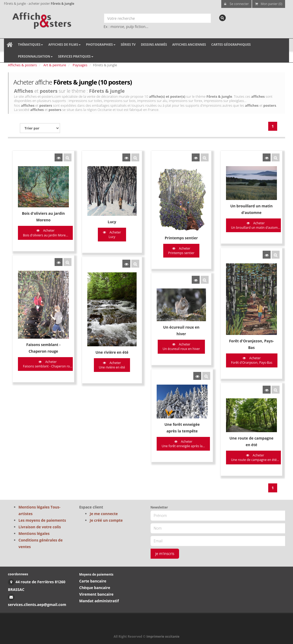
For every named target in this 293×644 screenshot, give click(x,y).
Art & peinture (55, 65)
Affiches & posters (22, 65)
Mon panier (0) (269, 4)
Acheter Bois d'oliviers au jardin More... (45, 233)
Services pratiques (76, 56)
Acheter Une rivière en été (110, 362)
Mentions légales (34, 533)
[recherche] (222, 18)
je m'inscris (165, 554)
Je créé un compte (106, 520)
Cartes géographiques (231, 45)
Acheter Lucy (110, 235)
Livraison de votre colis (40, 527)
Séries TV (128, 45)
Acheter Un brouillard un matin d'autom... (250, 225)
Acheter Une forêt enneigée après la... (180, 438)
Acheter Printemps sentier (178, 251)
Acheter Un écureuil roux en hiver (178, 343)
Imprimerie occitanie (163, 636)
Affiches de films (64, 45)
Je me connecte (104, 514)
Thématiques (30, 45)
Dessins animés (154, 45)
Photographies (101, 45)
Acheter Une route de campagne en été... (249, 451)
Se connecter (237, 4)
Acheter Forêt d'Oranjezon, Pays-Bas (246, 358)
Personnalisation (35, 56)
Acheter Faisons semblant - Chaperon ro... (48, 361)
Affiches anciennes (189, 45)
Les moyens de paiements (42, 520)
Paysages (80, 65)
